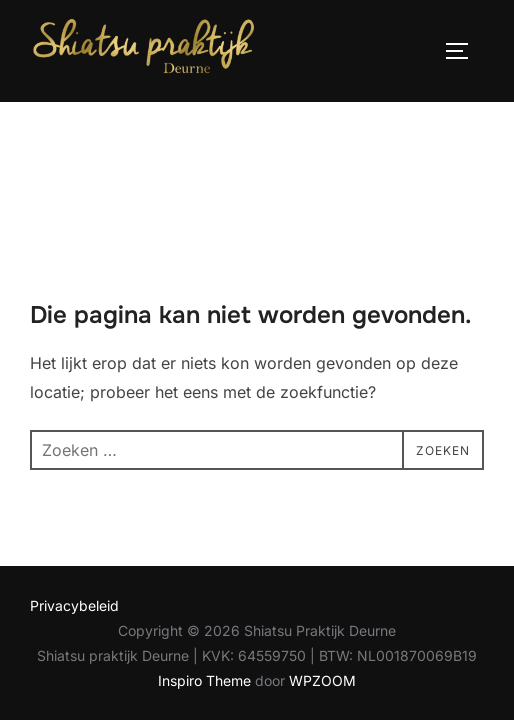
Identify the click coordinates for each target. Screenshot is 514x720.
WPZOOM (322, 579)
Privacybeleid (74, 503)
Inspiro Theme (204, 579)
